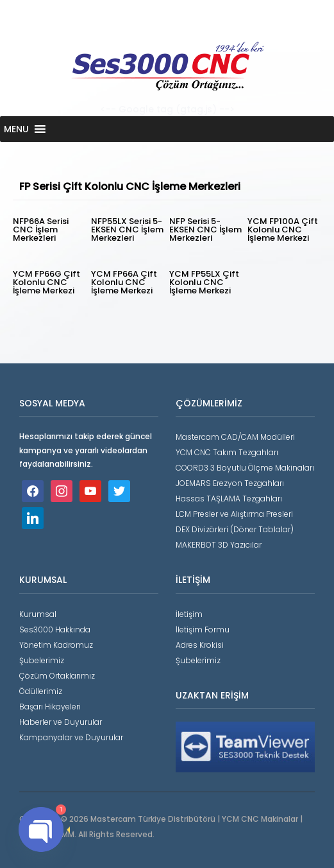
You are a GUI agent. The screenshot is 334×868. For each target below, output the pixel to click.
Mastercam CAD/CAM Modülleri (235, 437)
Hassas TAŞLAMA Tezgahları (229, 499)
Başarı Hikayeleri (50, 707)
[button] (16, 129)
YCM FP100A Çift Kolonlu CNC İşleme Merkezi (283, 230)
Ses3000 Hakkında (55, 629)
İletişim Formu (203, 629)
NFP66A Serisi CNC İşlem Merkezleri (41, 230)
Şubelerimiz (42, 660)
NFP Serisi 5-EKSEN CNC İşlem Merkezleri (205, 230)
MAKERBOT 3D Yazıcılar (219, 545)
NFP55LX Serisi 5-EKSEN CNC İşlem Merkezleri (127, 230)
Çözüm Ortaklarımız (57, 676)
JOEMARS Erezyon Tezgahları (230, 483)
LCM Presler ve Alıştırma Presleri (234, 514)
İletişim (189, 614)
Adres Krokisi (200, 645)
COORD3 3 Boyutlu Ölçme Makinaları (245, 468)
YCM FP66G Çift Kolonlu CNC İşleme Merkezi (46, 282)
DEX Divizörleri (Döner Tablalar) (235, 529)
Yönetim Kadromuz (56, 645)
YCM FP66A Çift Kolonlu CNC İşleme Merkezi (124, 282)
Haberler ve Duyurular (61, 722)
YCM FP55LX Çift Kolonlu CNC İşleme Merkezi (204, 282)
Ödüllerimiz (41, 691)
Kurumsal (38, 614)
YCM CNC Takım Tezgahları (227, 452)
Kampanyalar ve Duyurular (71, 737)
